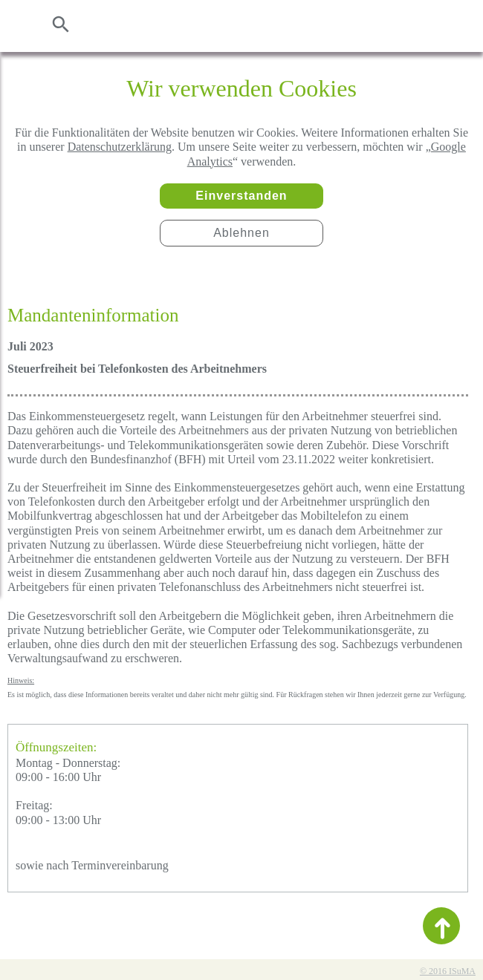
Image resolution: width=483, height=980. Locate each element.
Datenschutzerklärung (120, 147)
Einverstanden (241, 196)
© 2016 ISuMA (448, 971)
